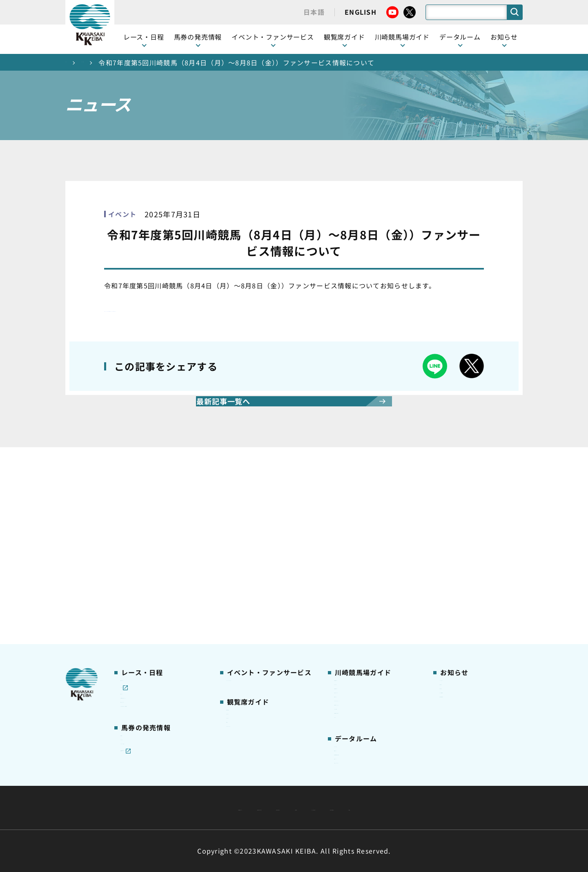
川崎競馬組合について (187, 788)
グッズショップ (356, 547)
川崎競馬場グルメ (359, 560)
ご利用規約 (418, 788)
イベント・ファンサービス (273, 37)
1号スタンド (244, 585)
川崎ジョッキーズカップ (368, 739)
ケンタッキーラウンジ (257, 624)
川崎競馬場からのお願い (368, 637)
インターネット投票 (149, 671)
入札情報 (369, 808)
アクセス (346, 649)
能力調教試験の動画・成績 (371, 714)
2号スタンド (244, 598)
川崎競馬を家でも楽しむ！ (158, 573)
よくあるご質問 (356, 624)
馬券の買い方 (353, 585)
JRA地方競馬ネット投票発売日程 (154, 689)
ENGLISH (361, 12)
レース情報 (136, 547)
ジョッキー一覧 (356, 688)
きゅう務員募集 (461, 573)
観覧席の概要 (245, 572)
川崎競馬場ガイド (359, 534)
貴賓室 (236, 611)
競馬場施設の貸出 (464, 585)
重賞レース (136, 560)
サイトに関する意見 (237, 808)
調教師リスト (353, 700)
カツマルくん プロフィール (372, 598)
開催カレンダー (142, 534)
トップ (76, 62)
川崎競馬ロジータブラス (368, 611)
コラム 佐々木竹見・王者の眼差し (162, 603)
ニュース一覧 (122, 62)
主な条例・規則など (354, 788)
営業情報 (452, 547)
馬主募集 (452, 560)
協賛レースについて (148, 585)
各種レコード (353, 726)
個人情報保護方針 (312, 808)
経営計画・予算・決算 (273, 788)
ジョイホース (139, 658)
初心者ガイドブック (362, 573)
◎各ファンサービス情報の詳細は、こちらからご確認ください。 (206, 309)
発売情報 (133, 646)
